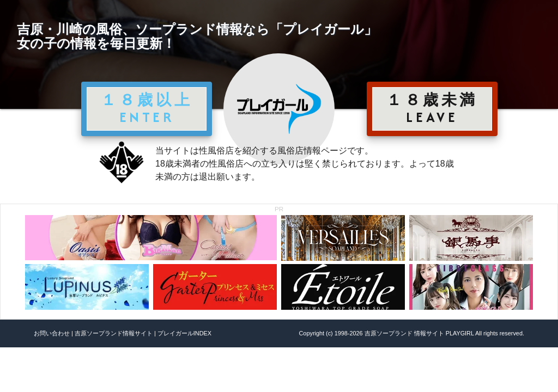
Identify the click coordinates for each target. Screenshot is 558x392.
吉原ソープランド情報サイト (114, 333)
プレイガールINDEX (184, 333)
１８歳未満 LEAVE (432, 108)
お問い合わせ (52, 333)
